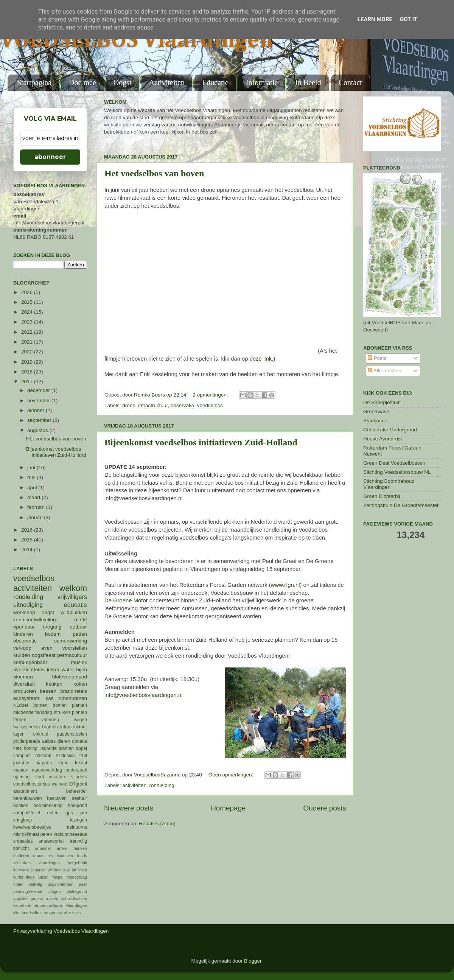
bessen (48, 691)
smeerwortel (51, 841)
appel (81, 748)
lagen (19, 734)
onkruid (41, 734)
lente (64, 763)
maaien (21, 770)
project (37, 899)
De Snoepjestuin (382, 402)
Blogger (253, 961)
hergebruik (77, 863)
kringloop (23, 820)
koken (80, 684)
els (50, 856)
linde (30, 877)
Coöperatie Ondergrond (390, 430)
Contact (350, 82)
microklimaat (26, 834)
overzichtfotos (29, 670)
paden (80, 634)
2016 (28, 530)
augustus (38, 430)
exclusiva (65, 756)
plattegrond (77, 891)
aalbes (49, 741)
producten (25, 691)
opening (21, 777)
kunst (18, 877)
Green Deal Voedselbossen (394, 463)
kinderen (23, 634)
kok (67, 870)
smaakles (23, 841)
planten (66, 748)
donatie (79, 741)
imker (53, 670)
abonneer (50, 157)
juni (32, 467)
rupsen (52, 899)
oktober (37, 410)
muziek (79, 662)
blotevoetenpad (70, 677)
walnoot (60, 784)
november (39, 401)
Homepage (228, 808)
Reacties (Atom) (157, 824)
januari (36, 517)
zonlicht (21, 848)
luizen (43, 877)
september (40, 420)
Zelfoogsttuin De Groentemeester (401, 505)
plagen (54, 891)
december (39, 390)
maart (34, 497)
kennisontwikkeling (35, 620)
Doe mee (82, 82)
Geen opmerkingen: (232, 775)
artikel (62, 848)
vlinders (79, 777)
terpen (20, 720)
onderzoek (76, 770)
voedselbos (210, 405)
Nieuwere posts (129, 808)
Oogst (123, 82)
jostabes (22, 763)
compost (22, 756)
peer (83, 884)
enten (53, 813)
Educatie (215, 82)
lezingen (79, 820)
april (33, 488)
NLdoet (21, 705)
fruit (83, 756)
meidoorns (76, 827)
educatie (75, 605)
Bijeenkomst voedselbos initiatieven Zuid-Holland (201, 442)
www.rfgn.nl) (286, 585)
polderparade (27, 741)
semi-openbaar (30, 662)
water (68, 670)
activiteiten (134, 785)
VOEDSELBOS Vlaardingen (137, 40)
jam (83, 813)
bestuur (80, 798)
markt (81, 620)
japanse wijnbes (46, 870)
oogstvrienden (61, 884)
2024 (28, 312)
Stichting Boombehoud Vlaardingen (389, 484)
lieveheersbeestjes (32, 827)
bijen (82, 670)
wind (63, 913)
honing (31, 748)
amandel (43, 848)
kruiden (22, 655)
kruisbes (79, 870)
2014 (28, 550)
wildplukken (74, 612)
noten (18, 884)
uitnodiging (28, 605)
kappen (45, 763)
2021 (28, 342)
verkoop (22, 648)
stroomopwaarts (49, 905)
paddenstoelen (72, 734)
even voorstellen (64, 648)
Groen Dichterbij (382, 496)
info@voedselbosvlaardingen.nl (144, 695)
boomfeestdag (48, 806)
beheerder (77, 791)
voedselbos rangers (40, 913)
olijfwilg (36, 884)
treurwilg (78, 841)
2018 (28, 372)
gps (69, 813)
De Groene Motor (126, 600)
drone (129, 405)
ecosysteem (27, 698)
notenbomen (73, 698)
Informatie (262, 82)
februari (37, 507)
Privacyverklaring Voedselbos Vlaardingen (61, 931)
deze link (261, 359)
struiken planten (71, 712)
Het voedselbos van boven (154, 173)
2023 (28, 322)
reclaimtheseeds (70, 834)
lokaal (81, 763)
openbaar (24, 627)
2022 (28, 332)
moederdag (77, 877)
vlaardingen (76, 905)
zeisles (74, 913)
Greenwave (376, 411)
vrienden (50, 720)
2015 (28, 540)
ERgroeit (78, 784)
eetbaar (78, 627)
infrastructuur (153, 405)
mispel (57, 877)
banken (80, 848)
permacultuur (72, 655)
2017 (28, 382)
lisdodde (48, 748)
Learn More (375, 19)
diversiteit (24, 684)
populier (20, 899)
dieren (64, 741)
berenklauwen (28, 798)
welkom (73, 588)
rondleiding (162, 785)
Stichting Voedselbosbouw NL (397, 472)
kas (49, 698)
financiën (65, 856)
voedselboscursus (32, 784)
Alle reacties (385, 371)
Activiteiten (167, 82)
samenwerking (71, 641)
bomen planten (70, 705)
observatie (182, 405)
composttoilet (27, 813)
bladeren (21, 856)
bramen (50, 727)
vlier (17, 913)
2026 (28, 292)
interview (21, 870)
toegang (52, 627)
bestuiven (57, 798)
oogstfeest (44, 655)
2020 (28, 352)
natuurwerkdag (47, 770)
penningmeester (28, 891)
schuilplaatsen (74, 899)
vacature (58, 777)
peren (46, 834)
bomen (40, 705)
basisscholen (26, 727)
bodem (53, 634)
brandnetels (74, 691)
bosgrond (77, 806)
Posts (377, 358)
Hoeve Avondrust (383, 439)
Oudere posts (325, 808)
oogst (48, 612)
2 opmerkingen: (211, 395)
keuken (54, 684)
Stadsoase (375, 421)
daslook (43, 756)
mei (32, 477)
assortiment (25, 791)
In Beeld (308, 82)
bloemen (23, 677)
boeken (21, 806)
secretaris (22, 905)
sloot (39, 777)
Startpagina (34, 82)
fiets (17, 748)
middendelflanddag (33, 712)
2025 (28, 302)
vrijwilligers (72, 597)
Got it (409, 19)
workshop (24, 612)
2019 (28, 362)
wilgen (81, 720)
